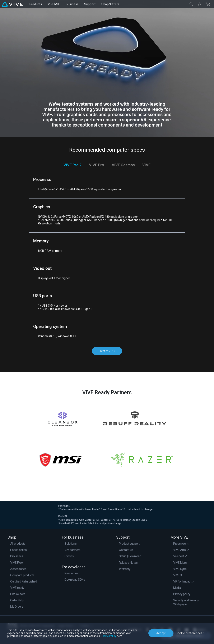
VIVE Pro (97, 165)
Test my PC (107, 351)
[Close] (191, 4)
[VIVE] (12, 4)
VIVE (146, 165)
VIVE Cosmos (123, 165)
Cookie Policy (108, 636)
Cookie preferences (189, 633)
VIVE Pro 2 (73, 165)
